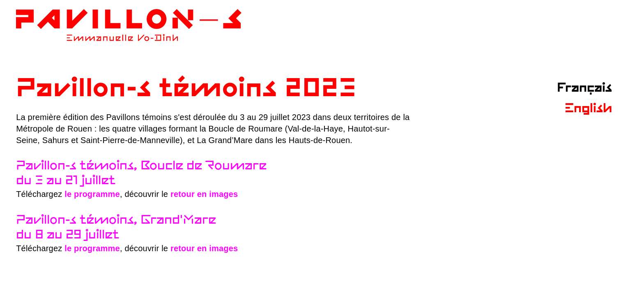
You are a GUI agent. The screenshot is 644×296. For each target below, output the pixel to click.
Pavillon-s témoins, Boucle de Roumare (141, 166)
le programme (92, 194)
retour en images (204, 194)
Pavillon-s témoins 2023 (186, 89)
